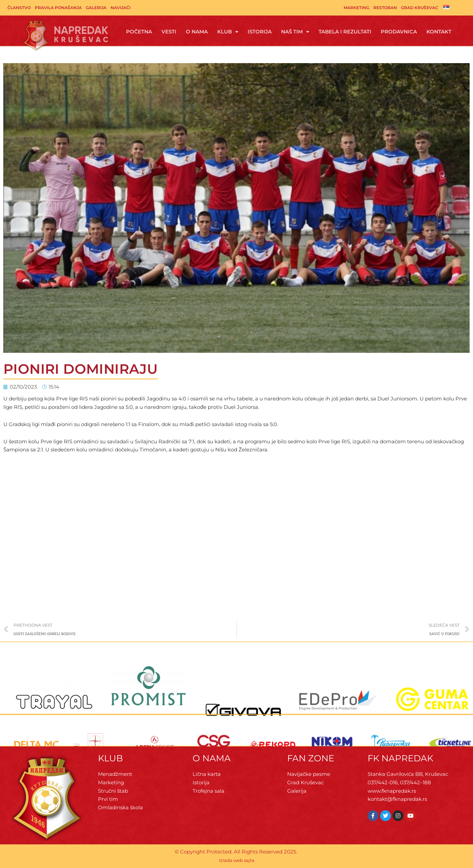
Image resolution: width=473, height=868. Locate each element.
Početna (139, 32)
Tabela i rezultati (345, 32)
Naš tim (295, 32)
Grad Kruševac (420, 8)
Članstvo (19, 8)
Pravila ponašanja (58, 8)
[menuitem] (446, 7)
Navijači (121, 8)
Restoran (385, 8)
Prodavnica (399, 32)
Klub (228, 32)
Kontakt (439, 32)
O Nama (197, 32)
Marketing (356, 8)
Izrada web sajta (237, 860)
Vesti (169, 32)
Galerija (96, 8)
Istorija (260, 32)
